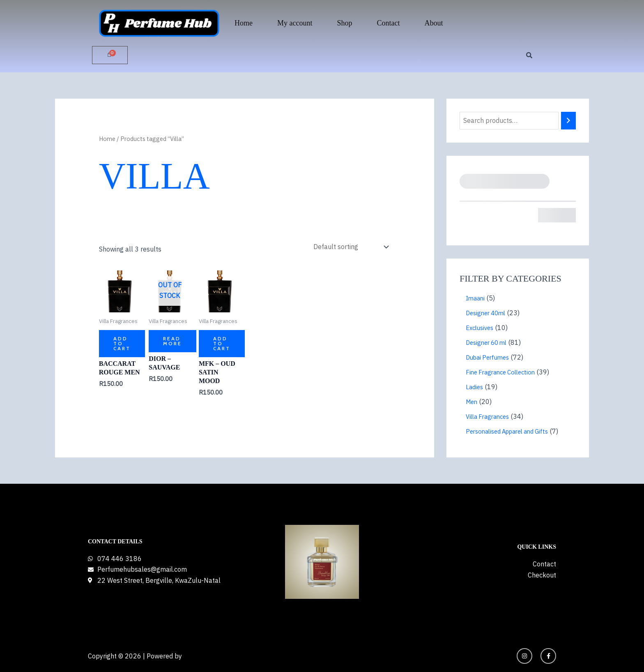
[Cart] (110, 55)
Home (244, 23)
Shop (344, 23)
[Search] (568, 121)
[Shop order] (350, 247)
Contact (389, 23)
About (434, 23)
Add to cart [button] (122, 343)
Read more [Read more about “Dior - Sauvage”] (172, 341)
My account (295, 23)
